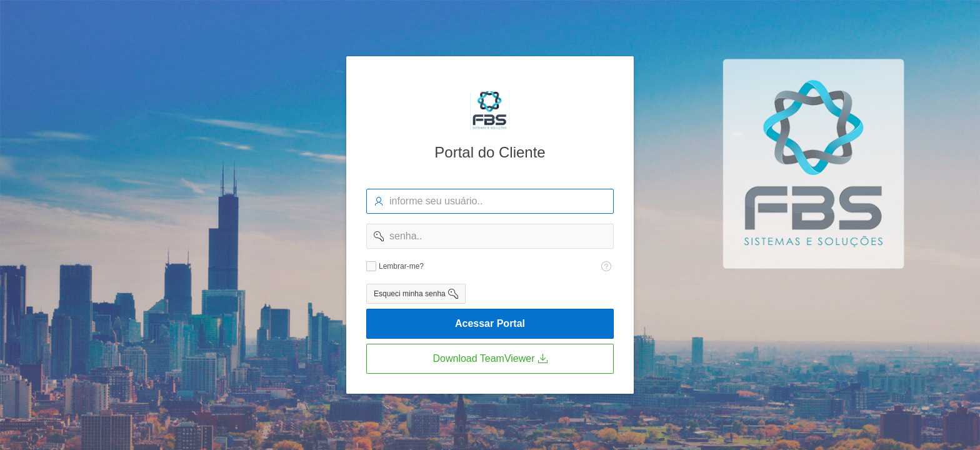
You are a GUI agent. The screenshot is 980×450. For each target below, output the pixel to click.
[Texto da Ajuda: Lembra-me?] (606, 266)
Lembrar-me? (401, 266)
